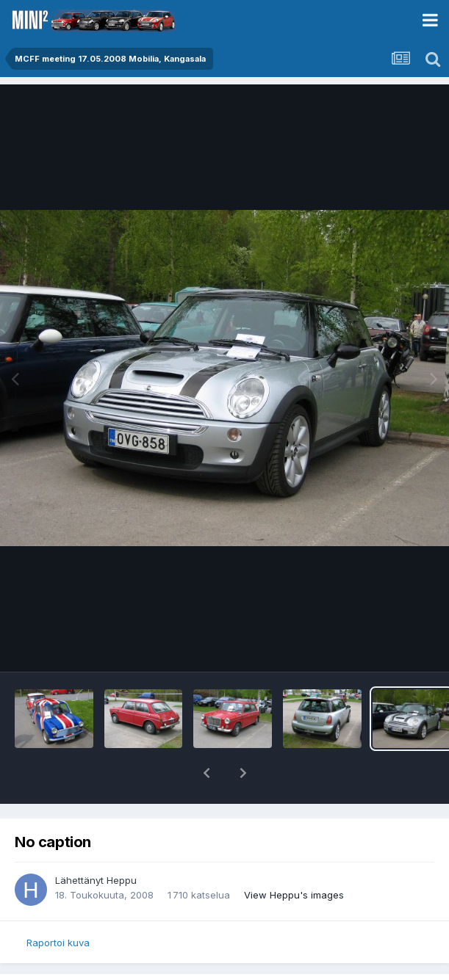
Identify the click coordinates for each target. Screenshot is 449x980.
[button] (206, 773)
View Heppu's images (294, 895)
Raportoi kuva (58, 943)
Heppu (122, 880)
